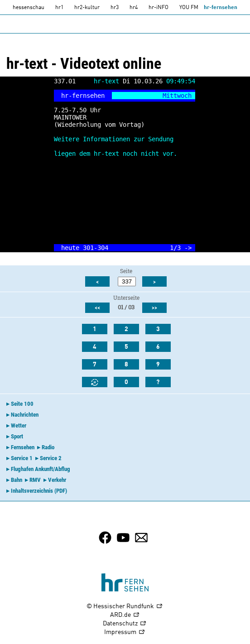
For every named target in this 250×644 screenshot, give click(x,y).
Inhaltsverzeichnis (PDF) (39, 491)
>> (154, 308)
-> (188, 248)
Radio (48, 447)
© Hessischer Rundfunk (125, 607)
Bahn (17, 480)
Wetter (19, 425)
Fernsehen (23, 447)
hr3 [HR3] (115, 8)
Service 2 (51, 458)
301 (88, 248)
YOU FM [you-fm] (189, 8)
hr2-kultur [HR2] (87, 8)
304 (103, 248)
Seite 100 (22, 404)
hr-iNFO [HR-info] (159, 8)
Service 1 (22, 458)
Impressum (125, 632)
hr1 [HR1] (59, 8)
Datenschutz (125, 624)
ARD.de (125, 615)
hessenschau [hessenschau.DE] (29, 8)
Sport (17, 436)
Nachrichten (25, 415)
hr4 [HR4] (134, 8)
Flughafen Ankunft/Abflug (41, 469)
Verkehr (57, 480)
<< (97, 308)
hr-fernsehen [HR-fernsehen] (221, 8)
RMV (35, 480)
